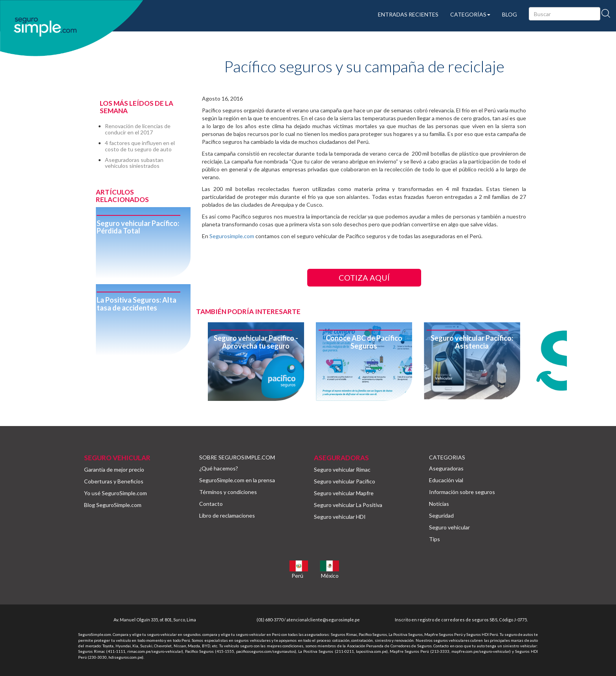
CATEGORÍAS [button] (470, 14)
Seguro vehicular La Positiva (348, 505)
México (330, 576)
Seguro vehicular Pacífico (345, 481)
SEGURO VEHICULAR (117, 458)
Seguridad (441, 515)
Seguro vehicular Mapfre (344, 493)
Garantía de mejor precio (114, 469)
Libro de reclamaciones (227, 515)
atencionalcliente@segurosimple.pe (323, 620)
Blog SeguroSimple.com (113, 505)
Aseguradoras (446, 468)
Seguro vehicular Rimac (342, 469)
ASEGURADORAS (341, 458)
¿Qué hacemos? (219, 468)
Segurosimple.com (232, 236)
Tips (434, 539)
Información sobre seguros (462, 492)
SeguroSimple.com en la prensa (237, 480)
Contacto (211, 504)
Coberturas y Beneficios (114, 481)
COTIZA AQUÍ (364, 277)
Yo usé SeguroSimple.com (115, 493)
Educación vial (446, 480)
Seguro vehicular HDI (340, 517)
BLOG (510, 14)
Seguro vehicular (449, 527)
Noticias (439, 504)
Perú (297, 576)
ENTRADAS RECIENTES (408, 14)
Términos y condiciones (228, 492)
